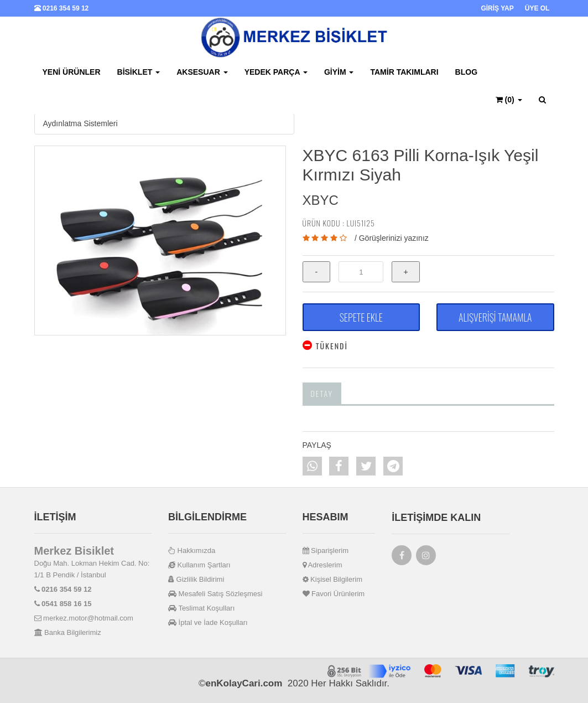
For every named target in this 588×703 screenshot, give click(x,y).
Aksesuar (202, 72)
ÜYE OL (537, 8)
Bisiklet (139, 72)
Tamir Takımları (404, 72)
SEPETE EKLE (361, 317)
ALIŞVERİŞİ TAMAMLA (495, 317)
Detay (322, 393)
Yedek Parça (276, 72)
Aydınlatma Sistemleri (80, 123)
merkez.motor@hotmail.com (84, 618)
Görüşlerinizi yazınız (394, 238)
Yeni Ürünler (72, 72)
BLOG (466, 72)
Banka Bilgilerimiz (68, 632)
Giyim (339, 72)
